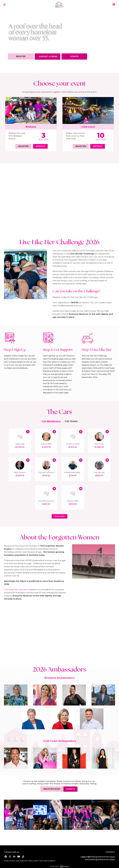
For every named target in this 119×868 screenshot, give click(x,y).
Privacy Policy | (10, 861)
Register (21, 56)
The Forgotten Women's (16, 590)
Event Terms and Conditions (45, 861)
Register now (52, 789)
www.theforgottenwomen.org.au (100, 860)
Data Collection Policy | (24, 861)
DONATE (70, 789)
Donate (74, 56)
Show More (59, 516)
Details (40, 146)
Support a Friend (48, 57)
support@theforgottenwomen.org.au (98, 857)
